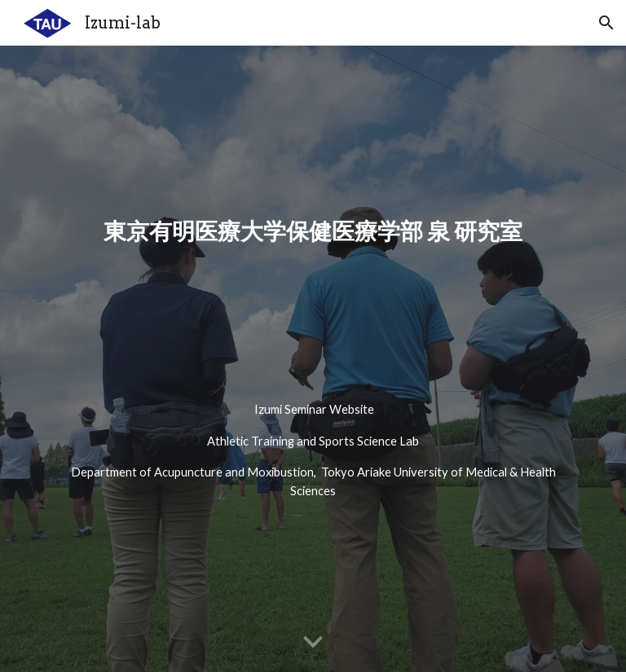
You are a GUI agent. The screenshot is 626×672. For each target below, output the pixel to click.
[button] (606, 23)
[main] (313, 297)
